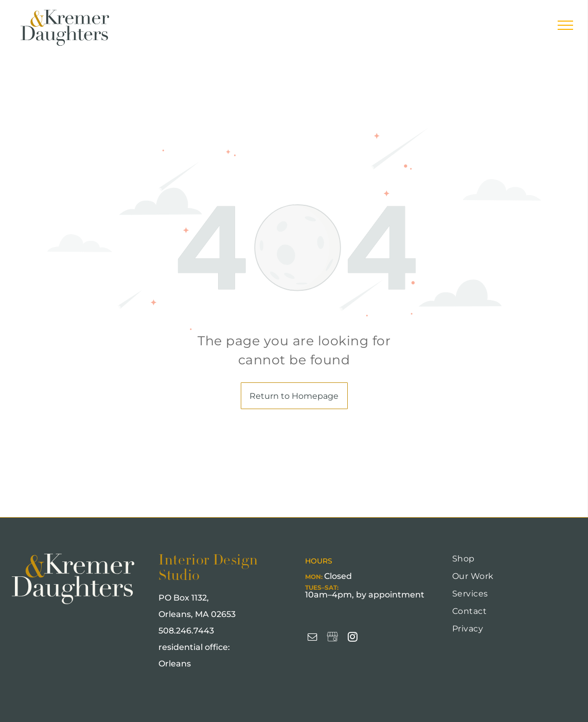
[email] (312, 638)
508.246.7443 (186, 631)
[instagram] (352, 638)
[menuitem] (512, 562)
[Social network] (332, 638)
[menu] (565, 25)
